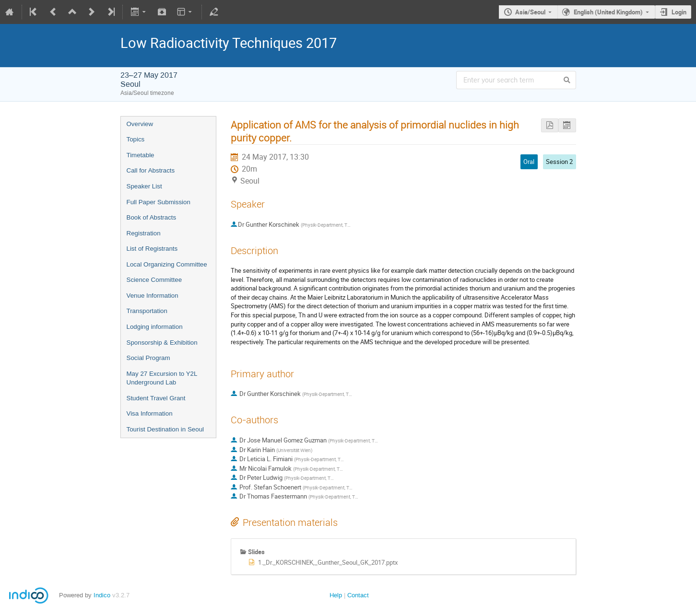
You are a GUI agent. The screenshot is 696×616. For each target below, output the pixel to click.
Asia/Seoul (530, 12)
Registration (144, 233)
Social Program (148, 358)
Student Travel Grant (156, 398)
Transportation (147, 311)
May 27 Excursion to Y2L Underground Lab (162, 378)
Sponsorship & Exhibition (162, 343)
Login (679, 12)
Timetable (141, 155)
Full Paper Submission (159, 202)
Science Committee (154, 280)
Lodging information (155, 327)
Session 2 (559, 162)
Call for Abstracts (151, 170)
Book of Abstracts (152, 217)
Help (336, 595)
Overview (140, 124)
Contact (358, 595)
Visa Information (150, 413)
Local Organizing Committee (167, 264)
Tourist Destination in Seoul (165, 429)
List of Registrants (152, 249)
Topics (136, 139)
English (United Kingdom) (608, 12)
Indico (102, 595)
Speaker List (144, 186)
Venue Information (153, 296)
